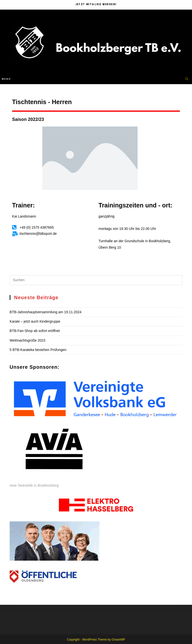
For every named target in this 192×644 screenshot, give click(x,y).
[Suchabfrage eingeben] (96, 280)
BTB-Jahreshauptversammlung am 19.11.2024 (46, 312)
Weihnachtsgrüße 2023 (28, 340)
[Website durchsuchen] (187, 79)
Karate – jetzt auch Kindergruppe (35, 321)
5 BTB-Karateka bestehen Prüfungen (38, 350)
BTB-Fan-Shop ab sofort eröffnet (35, 331)
